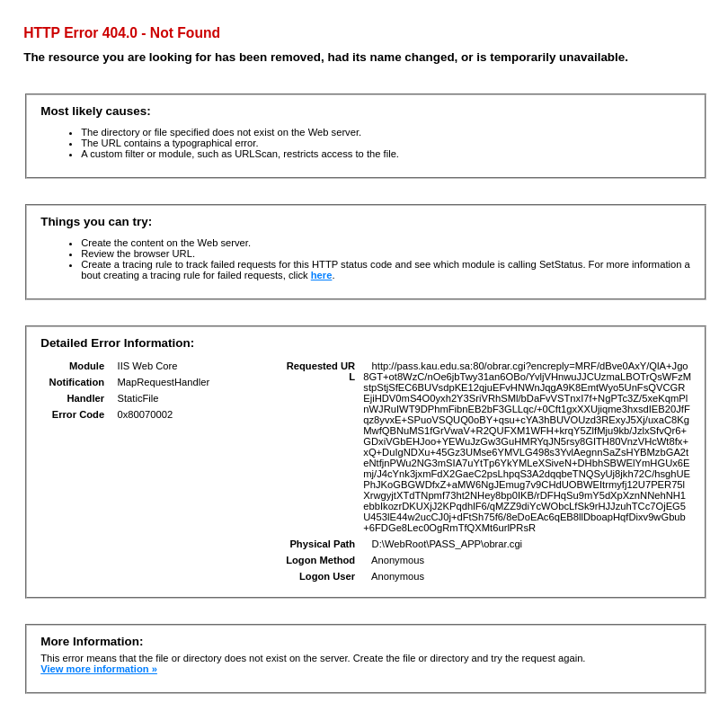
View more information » (99, 669)
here (322, 275)
